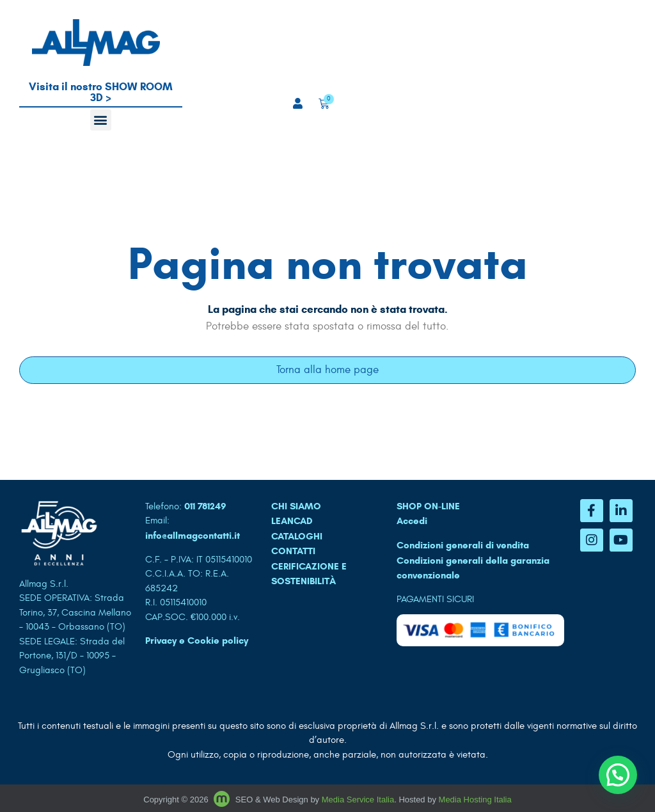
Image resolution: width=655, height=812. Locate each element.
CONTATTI (293, 551)
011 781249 (205, 506)
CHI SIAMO (296, 506)
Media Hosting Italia (475, 800)
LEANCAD (292, 521)
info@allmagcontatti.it (193, 536)
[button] (101, 120)
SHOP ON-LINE (428, 506)
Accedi (412, 521)
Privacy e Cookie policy (197, 641)
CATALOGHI (297, 536)
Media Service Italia (358, 800)
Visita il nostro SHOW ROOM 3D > (101, 92)
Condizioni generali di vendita (463, 545)
